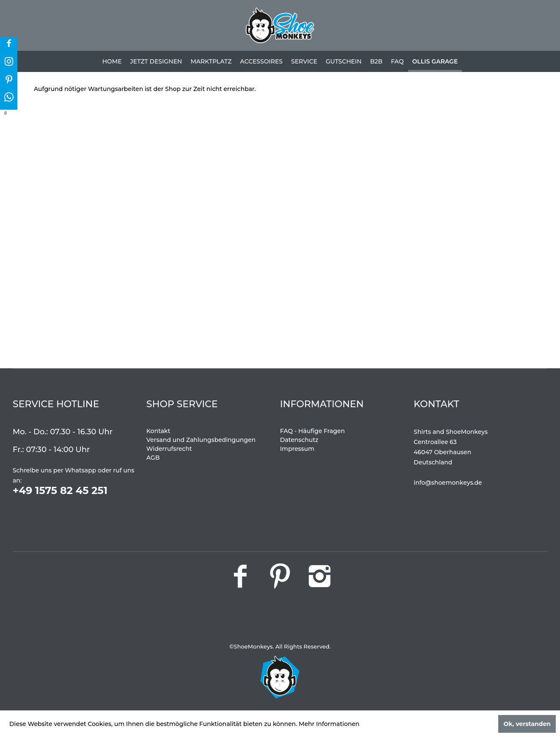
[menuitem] (112, 61)
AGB (153, 458)
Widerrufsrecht (169, 449)
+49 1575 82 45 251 (60, 490)
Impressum (297, 449)
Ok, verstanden (527, 724)
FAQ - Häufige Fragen (312, 431)
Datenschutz (299, 440)
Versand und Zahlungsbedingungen (201, 440)
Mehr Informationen (329, 724)
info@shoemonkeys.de (448, 483)
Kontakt (158, 431)
